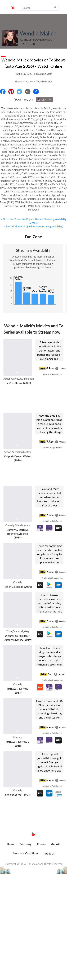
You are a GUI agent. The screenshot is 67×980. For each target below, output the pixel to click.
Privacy (41, 844)
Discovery (26, 844)
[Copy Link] (36, 92)
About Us (49, 853)
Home (18, 82)
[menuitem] (11, 846)
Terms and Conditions (25, 853)
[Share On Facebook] (3, 92)
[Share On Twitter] (19, 92)
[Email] (28, 92)
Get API (56, 844)
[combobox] (44, 100)
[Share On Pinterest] (11, 92)
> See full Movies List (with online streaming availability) (33, 226)
